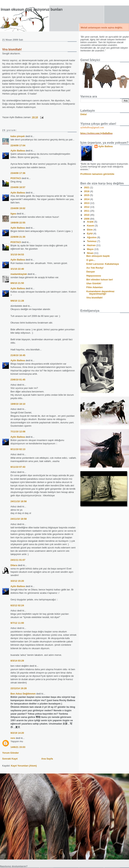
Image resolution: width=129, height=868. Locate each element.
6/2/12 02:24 (17, 605)
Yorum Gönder (11, 753)
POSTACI (16, 178)
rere (13, 738)
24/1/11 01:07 (18, 560)
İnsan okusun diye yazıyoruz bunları (32, 9)
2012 (87, 207)
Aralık (91, 222)
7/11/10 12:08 (18, 432)
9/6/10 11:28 (17, 301)
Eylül (90, 233)
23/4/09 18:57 (18, 187)
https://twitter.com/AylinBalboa (96, 133)
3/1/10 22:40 (17, 269)
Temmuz (92, 241)
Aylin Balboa (18, 151)
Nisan (91, 253)
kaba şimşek (18, 136)
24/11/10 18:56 (19, 501)
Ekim (90, 230)
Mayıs (91, 249)
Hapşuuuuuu (94, 276)
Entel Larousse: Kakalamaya (102, 264)
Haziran (92, 245)
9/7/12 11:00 (17, 623)
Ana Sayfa (47, 759)
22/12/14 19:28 (19, 688)
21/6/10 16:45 (18, 355)
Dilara (14, 565)
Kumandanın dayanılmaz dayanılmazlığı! (100, 293)
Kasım (91, 226)
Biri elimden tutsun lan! (100, 280)
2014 (87, 199)
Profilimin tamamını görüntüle (97, 174)
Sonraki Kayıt (10, 759)
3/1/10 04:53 (17, 254)
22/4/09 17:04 (18, 145)
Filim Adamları (94, 287)
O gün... (91, 260)
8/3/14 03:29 (17, 661)
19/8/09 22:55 (18, 223)
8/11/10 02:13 (18, 449)
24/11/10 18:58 (19, 519)
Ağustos (92, 237)
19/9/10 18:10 (18, 404)
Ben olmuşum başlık (98, 256)
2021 (87, 187)
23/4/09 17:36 (18, 173)
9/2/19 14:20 (17, 733)
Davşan (90, 272)
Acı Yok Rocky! (95, 268)
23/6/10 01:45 (18, 380)
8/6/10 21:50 (17, 283)
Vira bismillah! (12, 49)
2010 (87, 215)
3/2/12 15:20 (17, 581)
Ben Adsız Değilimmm (23, 694)
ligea (13, 214)
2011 (87, 211)
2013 (87, 203)
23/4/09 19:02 (18, 208)
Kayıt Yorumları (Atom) (24, 766)
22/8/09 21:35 (18, 237)
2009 (87, 219)
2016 (87, 191)
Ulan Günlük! (94, 283)
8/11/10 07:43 (18, 467)
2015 (87, 195)
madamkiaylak (19, 274)
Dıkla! (84, 114)
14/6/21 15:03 (18, 747)
